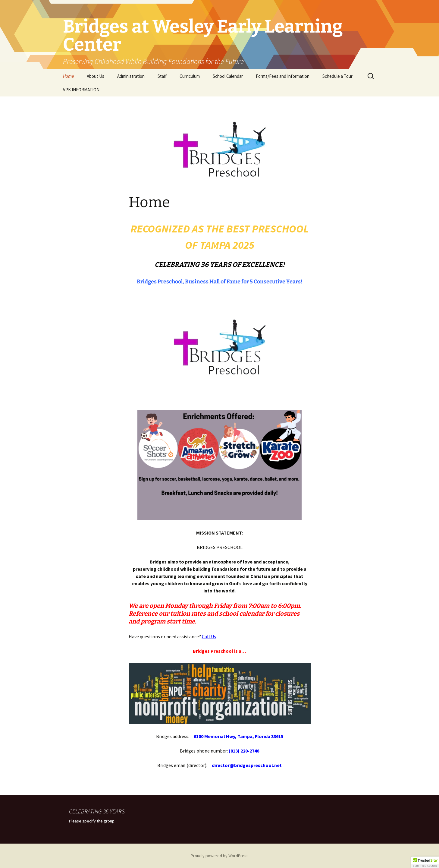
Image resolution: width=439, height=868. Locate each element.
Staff (162, 76)
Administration (131, 76)
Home (68, 76)
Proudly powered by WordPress (220, 856)
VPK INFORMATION (81, 90)
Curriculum (190, 76)
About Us (96, 76)
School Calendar (228, 76)
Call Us (209, 636)
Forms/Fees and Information (283, 76)
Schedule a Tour (337, 76)
